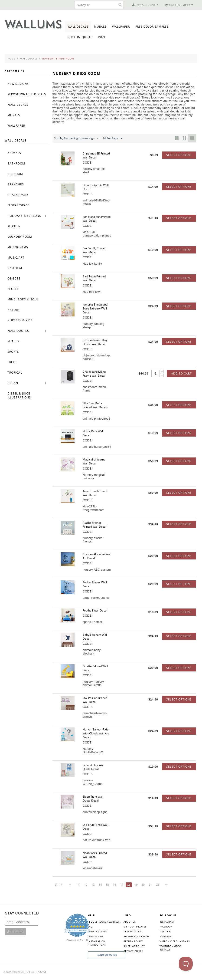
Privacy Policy (133, 951)
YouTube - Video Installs (170, 948)
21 (153, 885)
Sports (13, 352)
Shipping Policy (134, 946)
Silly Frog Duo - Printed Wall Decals (95, 405)
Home (11, 59)
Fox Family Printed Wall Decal (94, 250)
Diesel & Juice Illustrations (19, 395)
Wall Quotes (18, 331)
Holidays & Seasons (24, 216)
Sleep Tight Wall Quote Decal (93, 799)
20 (145, 885)
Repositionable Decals (27, 94)
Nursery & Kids (20, 320)
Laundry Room (20, 237)
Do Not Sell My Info (107, 955)
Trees (12, 362)
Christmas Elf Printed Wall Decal (96, 155)
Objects (14, 278)
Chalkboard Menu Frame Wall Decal (94, 374)
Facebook (166, 927)
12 (87, 885)
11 (79, 885)
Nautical (15, 268)
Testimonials (132, 931)
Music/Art (16, 258)
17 (123, 885)
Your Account (98, 931)
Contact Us (96, 936)
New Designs (18, 84)
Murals (100, 27)
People (13, 289)
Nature (14, 310)
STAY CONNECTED (22, 913)
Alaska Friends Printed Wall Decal (94, 525)
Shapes (13, 341)
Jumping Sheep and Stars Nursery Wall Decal (95, 308)
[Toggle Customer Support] (186, 964)
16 (116, 885)
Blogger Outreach (136, 936)
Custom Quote (80, 37)
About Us (130, 922)
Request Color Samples (104, 922)
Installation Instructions (97, 943)
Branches (16, 184)
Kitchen (14, 226)
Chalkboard (18, 195)
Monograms (18, 247)
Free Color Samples (152, 27)
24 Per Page (112, 138)
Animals (14, 153)
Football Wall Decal (95, 610)
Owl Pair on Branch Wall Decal (95, 700)
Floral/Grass (19, 205)
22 (160, 885)
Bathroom (16, 163)
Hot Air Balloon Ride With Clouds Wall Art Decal (96, 733)
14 (101, 885)
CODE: (87, 163)
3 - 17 (59, 885)
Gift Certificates (135, 927)
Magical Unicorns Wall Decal (94, 461)
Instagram (167, 922)
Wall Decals (78, 27)
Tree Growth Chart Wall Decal (95, 493)
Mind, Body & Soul (23, 299)
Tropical (15, 373)
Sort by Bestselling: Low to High (76, 138)
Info (102, 37)
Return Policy (133, 941)
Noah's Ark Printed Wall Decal (95, 855)
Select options (179, 155)
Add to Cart (181, 373)
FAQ (90, 927)
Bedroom (15, 174)
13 (94, 885)
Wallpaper (121, 27)
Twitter (165, 931)
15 (108, 885)
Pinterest (166, 936)
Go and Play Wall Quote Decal (93, 767)
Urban (13, 383)
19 (138, 885)
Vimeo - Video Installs (175, 941)
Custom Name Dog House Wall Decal (95, 342)
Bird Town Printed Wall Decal (94, 278)
